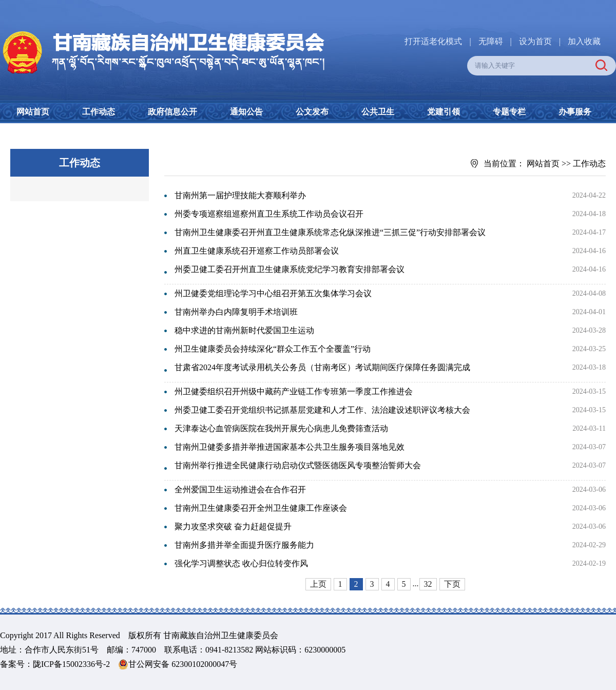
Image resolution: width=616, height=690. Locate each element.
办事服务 (575, 112)
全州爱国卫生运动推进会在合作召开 (240, 490)
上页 (318, 584)
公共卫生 (378, 112)
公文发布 (312, 112)
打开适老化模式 (433, 41)
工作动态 (99, 112)
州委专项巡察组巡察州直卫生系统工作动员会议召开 (269, 214)
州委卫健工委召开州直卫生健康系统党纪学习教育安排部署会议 (290, 269)
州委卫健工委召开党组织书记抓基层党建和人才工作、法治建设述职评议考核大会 (322, 410)
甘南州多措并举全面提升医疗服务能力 (244, 545)
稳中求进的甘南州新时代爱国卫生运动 (244, 330)
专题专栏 (509, 112)
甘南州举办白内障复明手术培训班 (236, 312)
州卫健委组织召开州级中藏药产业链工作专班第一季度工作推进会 (294, 391)
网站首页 (33, 112)
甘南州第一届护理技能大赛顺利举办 (240, 195)
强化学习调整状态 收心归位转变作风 (241, 563)
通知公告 (246, 112)
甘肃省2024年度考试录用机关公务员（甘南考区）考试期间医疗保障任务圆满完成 (322, 367)
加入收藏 (584, 41)
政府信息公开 (172, 112)
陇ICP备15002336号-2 (71, 664)
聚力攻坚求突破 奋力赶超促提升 (233, 526)
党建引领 (444, 112)
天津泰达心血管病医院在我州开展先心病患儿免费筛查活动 (281, 428)
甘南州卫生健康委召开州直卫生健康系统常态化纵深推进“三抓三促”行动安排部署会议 (330, 232)
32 (428, 584)
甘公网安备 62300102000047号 (178, 664)
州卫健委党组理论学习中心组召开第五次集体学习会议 (273, 293)
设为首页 (535, 41)
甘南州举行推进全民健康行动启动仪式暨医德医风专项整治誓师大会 (298, 465)
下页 (452, 584)
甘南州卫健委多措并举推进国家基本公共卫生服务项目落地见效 (290, 447)
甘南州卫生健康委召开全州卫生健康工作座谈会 (261, 508)
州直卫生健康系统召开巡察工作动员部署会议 (257, 251)
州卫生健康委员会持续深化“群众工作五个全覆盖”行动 (273, 349)
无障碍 (491, 41)
